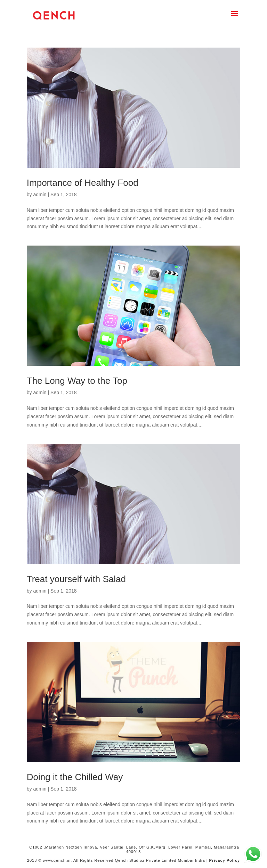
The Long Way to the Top (77, 381)
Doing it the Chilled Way (75, 777)
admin (40, 195)
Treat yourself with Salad (76, 579)
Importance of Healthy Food (83, 183)
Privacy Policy (225, 860)
